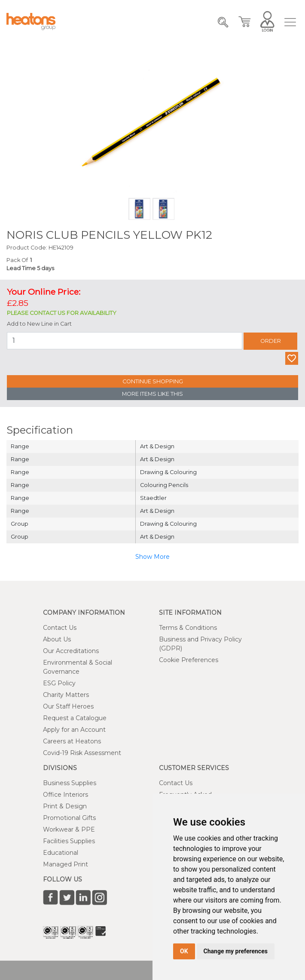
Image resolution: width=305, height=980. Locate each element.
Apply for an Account (74, 730)
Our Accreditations (71, 651)
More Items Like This (152, 394)
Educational (61, 853)
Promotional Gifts (69, 818)
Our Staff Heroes (68, 706)
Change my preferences (236, 951)
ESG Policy (59, 683)
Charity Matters (66, 695)
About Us (57, 639)
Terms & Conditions (188, 628)
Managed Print (66, 864)
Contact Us (60, 628)
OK (184, 951)
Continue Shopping (153, 381)
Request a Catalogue (75, 718)
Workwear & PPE (69, 829)
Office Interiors (66, 795)
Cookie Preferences (189, 660)
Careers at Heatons (72, 741)
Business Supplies (70, 783)
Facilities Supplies (69, 841)
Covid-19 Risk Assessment (82, 753)
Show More (152, 557)
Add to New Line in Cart (39, 324)
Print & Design (65, 806)
